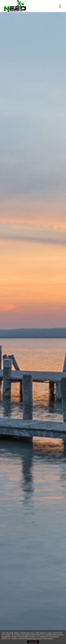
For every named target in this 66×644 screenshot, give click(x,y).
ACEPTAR (33, 642)
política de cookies (10, 639)
